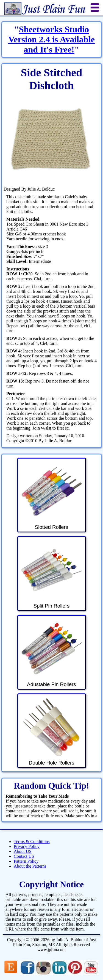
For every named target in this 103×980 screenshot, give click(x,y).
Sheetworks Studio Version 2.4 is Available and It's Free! (51, 39)
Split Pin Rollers (51, 574)
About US (23, 851)
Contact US (24, 856)
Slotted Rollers (51, 495)
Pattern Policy (26, 861)
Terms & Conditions (32, 842)
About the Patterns (30, 866)
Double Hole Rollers (51, 731)
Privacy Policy (27, 846)
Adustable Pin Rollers (51, 653)
